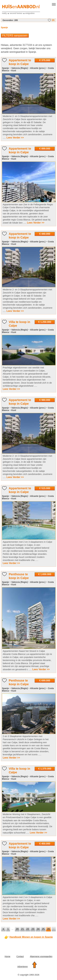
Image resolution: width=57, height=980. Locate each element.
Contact (20, 956)
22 (28, 929)
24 (38, 929)
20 (17, 929)
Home (7, 956)
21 (22, 929)
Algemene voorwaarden (41, 956)
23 (33, 929)
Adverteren (22, 967)
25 (43, 929)
